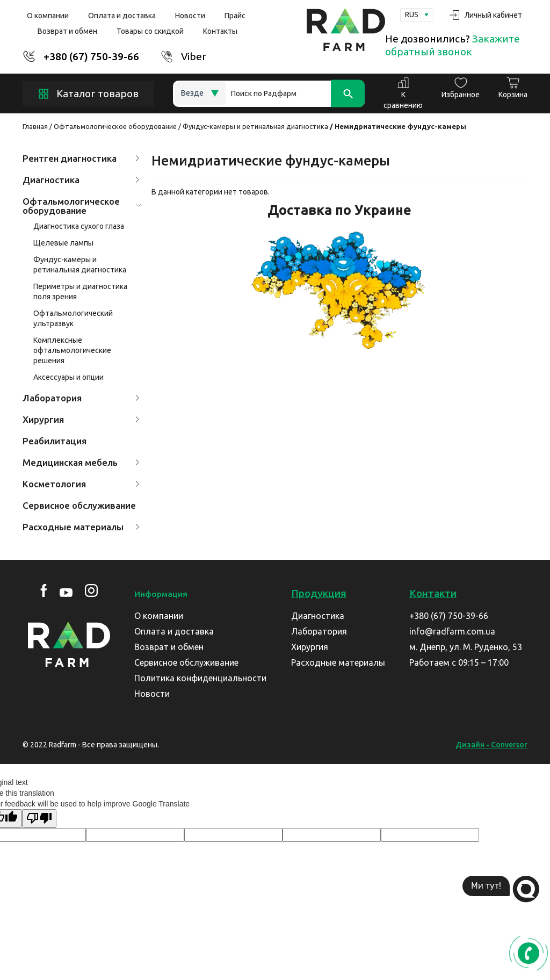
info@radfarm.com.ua (452, 631)
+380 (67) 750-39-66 (91, 56)
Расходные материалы (81, 527)
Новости (190, 16)
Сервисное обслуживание (79, 505)
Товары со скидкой (150, 31)
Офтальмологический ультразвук (73, 318)
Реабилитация (55, 441)
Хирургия (81, 419)
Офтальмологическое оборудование (115, 126)
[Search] (295, 94)
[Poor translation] (39, 819)
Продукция (319, 593)
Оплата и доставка (122, 16)
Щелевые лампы (63, 243)
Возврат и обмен (67, 31)
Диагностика (81, 180)
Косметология (81, 484)
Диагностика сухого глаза (79, 226)
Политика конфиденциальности (200, 678)
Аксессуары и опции (68, 377)
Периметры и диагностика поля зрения (80, 291)
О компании (48, 16)
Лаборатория (81, 398)
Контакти (433, 593)
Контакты (220, 31)
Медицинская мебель (81, 462)
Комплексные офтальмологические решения (72, 350)
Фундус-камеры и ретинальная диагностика (255, 126)
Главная (35, 126)
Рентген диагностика (81, 158)
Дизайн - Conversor (491, 745)
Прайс (235, 16)
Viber (194, 56)
